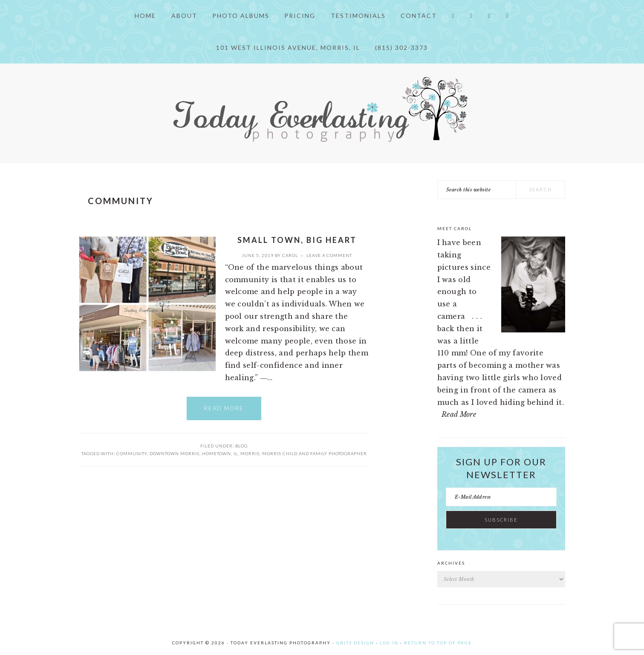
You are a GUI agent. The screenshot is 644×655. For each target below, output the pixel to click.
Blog (241, 446)
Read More (224, 408)
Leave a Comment (329, 255)
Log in (389, 643)
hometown (217, 453)
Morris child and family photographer (315, 453)
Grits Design (355, 643)
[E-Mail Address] (501, 497)
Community (132, 453)
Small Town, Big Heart (297, 240)
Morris (250, 453)
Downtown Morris (175, 453)
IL (236, 453)
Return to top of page (438, 643)
